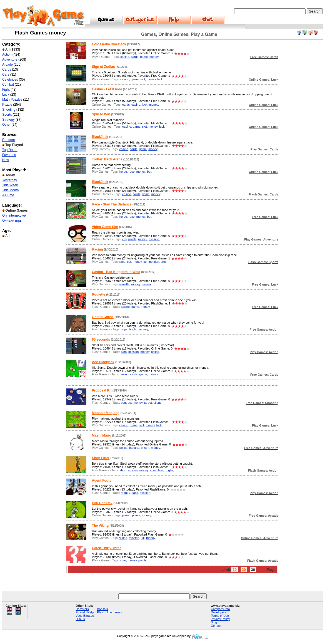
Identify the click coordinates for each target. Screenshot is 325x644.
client (157, 403)
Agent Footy (102, 480)
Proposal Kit (102, 390)
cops (124, 329)
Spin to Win (101, 114)
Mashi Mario (102, 435)
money (154, 57)
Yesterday (10, 180)
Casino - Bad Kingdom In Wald (116, 272)
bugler (133, 329)
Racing (97, 249)
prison (145, 448)
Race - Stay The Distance (112, 204)
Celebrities (10, 80)
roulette (125, 284)
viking (123, 538)
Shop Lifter (101, 458)
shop (123, 470)
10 (234, 570)
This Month (10, 190)
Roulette (99, 294)
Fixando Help (85, 612)
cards (135, 57)
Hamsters (82, 609)
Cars (6, 75)
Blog (214, 622)
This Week (10, 185)
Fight (6, 90)
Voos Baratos (85, 616)
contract (126, 403)
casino (125, 57)
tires (164, 262)
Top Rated (10, 150)
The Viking (100, 526)
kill (143, 538)
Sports (7, 115)
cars (124, 352)
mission (154, 239)
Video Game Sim (105, 227)
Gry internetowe (14, 216)
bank (135, 493)
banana (134, 448)
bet (149, 172)
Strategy (8, 120)
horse (123, 172)
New (6, 160)
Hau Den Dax (102, 503)
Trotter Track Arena (107, 159)
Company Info (220, 609)
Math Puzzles (12, 100)
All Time (8, 195)
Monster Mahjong (106, 413)
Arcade (7, 65)
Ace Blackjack (103, 362)
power (126, 515)
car (129, 262)
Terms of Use (220, 616)
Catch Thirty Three (107, 548)
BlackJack (100, 137)
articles (133, 470)
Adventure (10, 60)
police (155, 352)
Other (6, 125)
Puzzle (7, 105)
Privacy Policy (220, 619)
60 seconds (101, 340)
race (132, 172)
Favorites (9, 155)
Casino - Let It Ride (107, 89)
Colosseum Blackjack (109, 44)
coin (123, 560)
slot (143, 79)
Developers (219, 612)
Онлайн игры (12, 221)
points (132, 239)
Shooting (9, 110)
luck (160, 79)
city (124, 239)
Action (7, 55)
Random (8, 140)
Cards (7, 70)
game (144, 57)
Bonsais (102, 609)
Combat (8, 85)
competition (151, 262)
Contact (216, 626)
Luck (6, 95)
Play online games (109, 612)
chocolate (157, 470)
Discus (80, 619)
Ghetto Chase (103, 317)
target (148, 403)
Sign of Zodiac (103, 67)
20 (244, 570)
